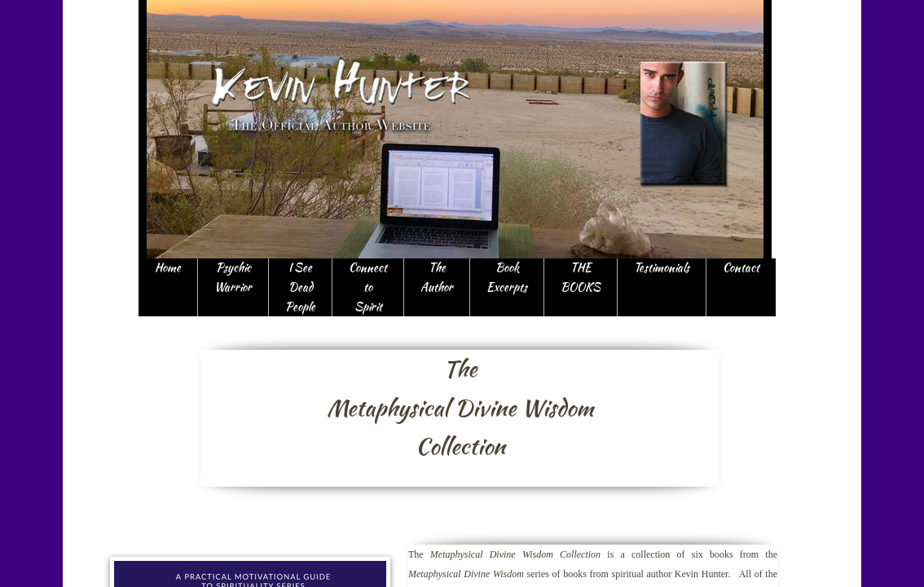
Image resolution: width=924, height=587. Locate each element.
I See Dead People (300, 287)
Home (168, 267)
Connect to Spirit (368, 287)
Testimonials (662, 267)
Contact (741, 267)
